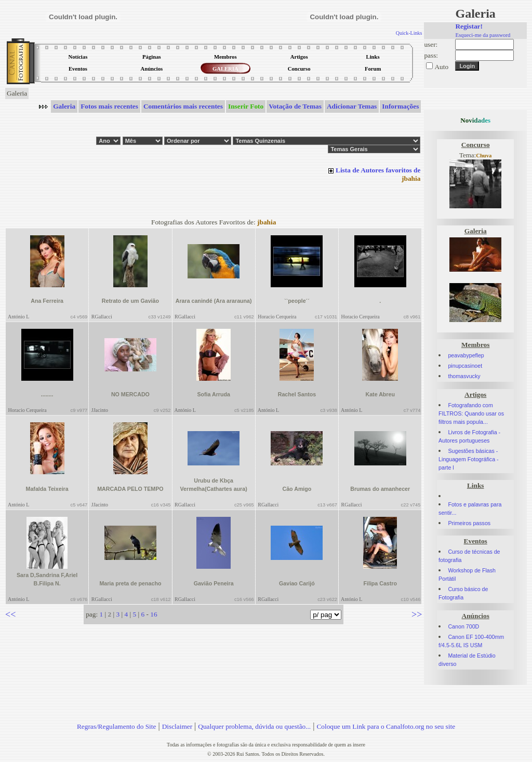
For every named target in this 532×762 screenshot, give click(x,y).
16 (154, 614)
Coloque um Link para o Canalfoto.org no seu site (386, 726)
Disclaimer (177, 726)
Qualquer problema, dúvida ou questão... (254, 726)
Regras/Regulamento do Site (117, 726)
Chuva (484, 156)
